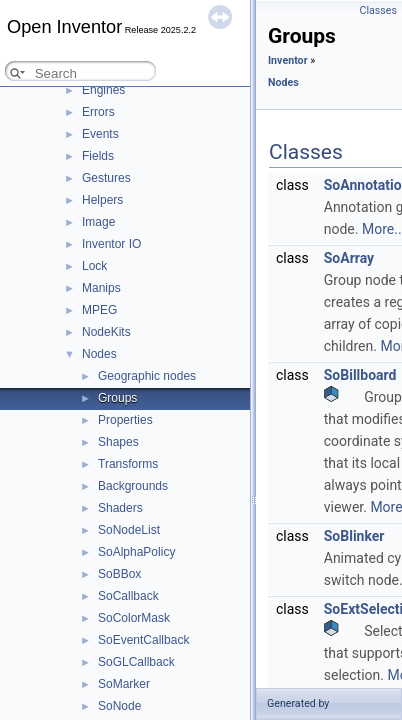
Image (98, 222)
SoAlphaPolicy (136, 552)
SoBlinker (354, 536)
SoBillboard (360, 375)
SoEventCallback (143, 640)
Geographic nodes (147, 376)
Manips (101, 288)
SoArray (349, 258)
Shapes (118, 442)
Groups (117, 398)
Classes (378, 10)
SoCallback (128, 596)
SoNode (119, 706)
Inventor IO (111, 244)
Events (100, 134)
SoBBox (119, 574)
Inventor (288, 60)
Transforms (128, 464)
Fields (98, 156)
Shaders (120, 508)
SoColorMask (134, 618)
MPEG (99, 310)
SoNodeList (129, 530)
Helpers (102, 200)
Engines (103, 90)
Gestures (106, 178)
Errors (98, 112)
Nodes (99, 354)
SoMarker (124, 684)
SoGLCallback (136, 662)
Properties (125, 420)
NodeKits (106, 332)
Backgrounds (133, 486)
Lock (94, 266)
